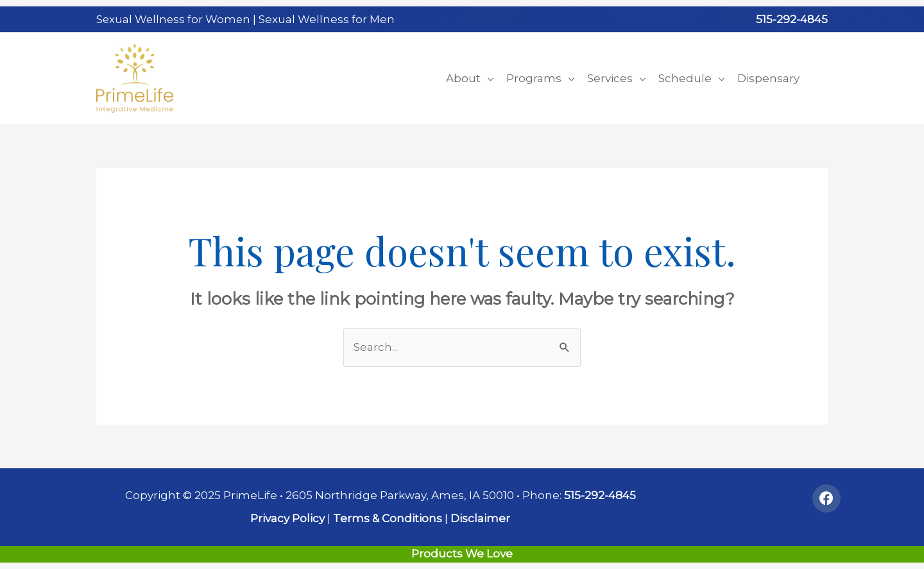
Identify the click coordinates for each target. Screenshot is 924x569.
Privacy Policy (287, 518)
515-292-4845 (792, 19)
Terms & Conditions (388, 518)
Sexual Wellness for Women (175, 19)
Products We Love (462, 554)
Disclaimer (480, 518)
